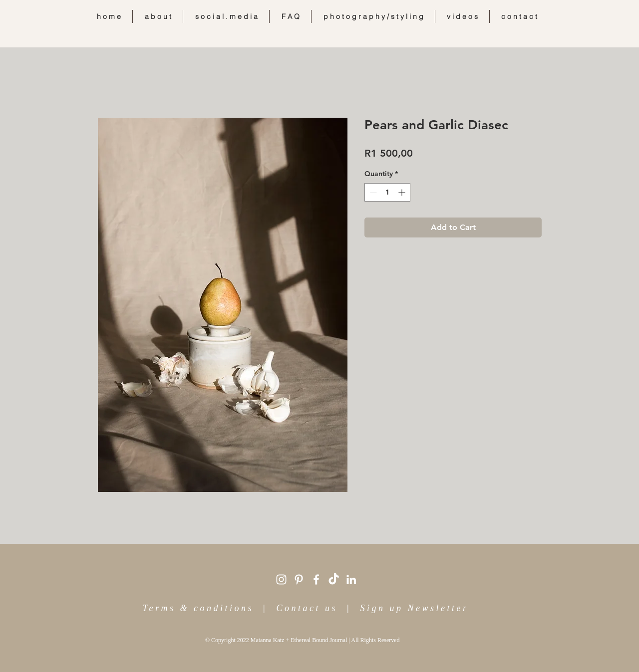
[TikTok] (334, 579)
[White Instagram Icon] (281, 579)
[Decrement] (372, 192)
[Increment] (403, 192)
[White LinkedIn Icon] (351, 579)
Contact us (307, 608)
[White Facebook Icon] (316, 579)
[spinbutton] (387, 192)
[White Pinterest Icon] (299, 579)
